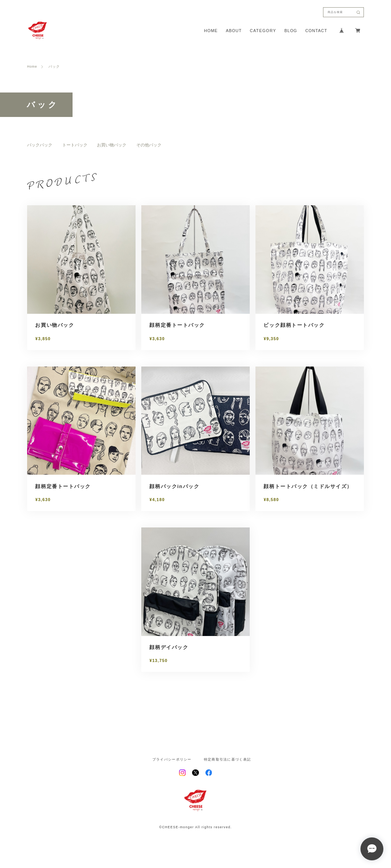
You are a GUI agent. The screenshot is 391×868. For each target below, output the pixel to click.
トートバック (75, 145)
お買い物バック (112, 145)
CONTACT (316, 31)
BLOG (291, 31)
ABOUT (234, 31)
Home (32, 67)
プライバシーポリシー (172, 760)
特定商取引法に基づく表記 (227, 760)
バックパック (40, 145)
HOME (211, 31)
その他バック (149, 145)
